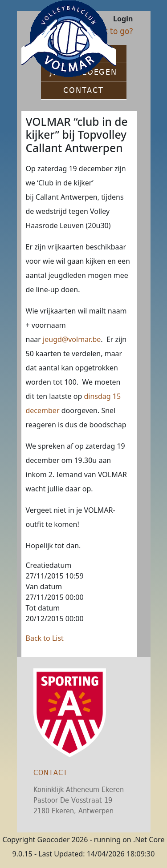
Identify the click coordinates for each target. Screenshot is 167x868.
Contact (51, 773)
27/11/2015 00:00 (55, 597)
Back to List (45, 638)
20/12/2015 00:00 (55, 619)
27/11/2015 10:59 (55, 576)
